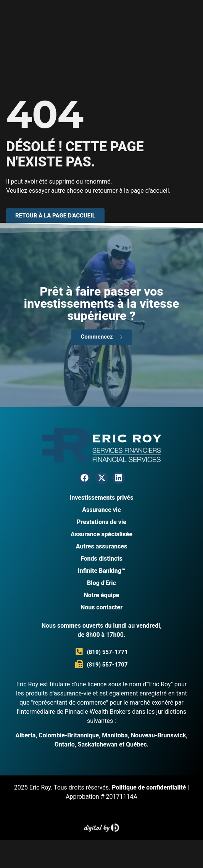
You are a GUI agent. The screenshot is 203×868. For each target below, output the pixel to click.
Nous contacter (101, 607)
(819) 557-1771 (107, 652)
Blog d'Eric (101, 583)
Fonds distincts (101, 559)
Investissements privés (101, 498)
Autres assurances (101, 546)
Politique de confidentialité (149, 787)
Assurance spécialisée (101, 534)
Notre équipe (102, 595)
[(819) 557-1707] (79, 664)
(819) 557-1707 (107, 665)
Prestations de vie (101, 522)
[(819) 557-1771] (79, 651)
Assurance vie (101, 510)
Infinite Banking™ (101, 571)
